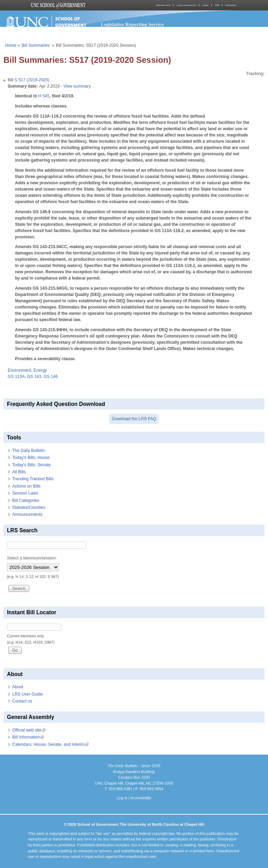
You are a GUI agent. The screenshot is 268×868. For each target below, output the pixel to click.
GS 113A (16, 377)
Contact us (22, 701)
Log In (122, 798)
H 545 (44, 96)
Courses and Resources (186, 5)
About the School (163, 5)
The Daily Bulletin (28, 451)
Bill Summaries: (36, 45)
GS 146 (51, 377)
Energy (40, 370)
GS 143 (34, 377)
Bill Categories (26, 500)
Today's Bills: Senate (31, 465)
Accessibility (141, 798)
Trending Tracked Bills (33, 479)
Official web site (29, 730)
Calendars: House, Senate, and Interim (50, 744)
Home (11, 45)
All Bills (19, 472)
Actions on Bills (26, 486)
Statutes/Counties (29, 507)
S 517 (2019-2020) (32, 80)
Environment (19, 370)
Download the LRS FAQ (134, 419)
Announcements (27, 514)
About (18, 687)
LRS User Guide (27, 694)
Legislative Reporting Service (132, 24)
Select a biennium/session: (32, 558)
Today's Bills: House (31, 458)
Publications (231, 5)
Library (206, 5)
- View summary (75, 86)
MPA (217, 5)
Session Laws (25, 493)
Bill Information (28, 737)
